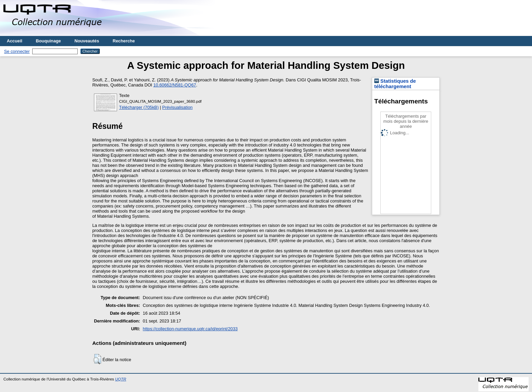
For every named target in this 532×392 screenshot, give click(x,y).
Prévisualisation (177, 107)
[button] (97, 359)
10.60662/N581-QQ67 (175, 85)
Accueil (15, 41)
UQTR (121, 379)
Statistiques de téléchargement (395, 84)
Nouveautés (87, 41)
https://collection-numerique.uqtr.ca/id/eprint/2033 (190, 329)
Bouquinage (49, 41)
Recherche (124, 41)
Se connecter (17, 51)
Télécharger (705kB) (139, 107)
